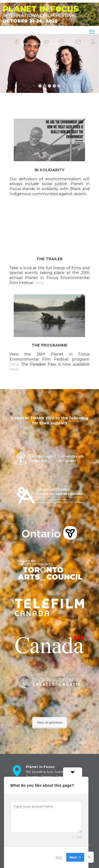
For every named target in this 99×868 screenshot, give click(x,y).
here (39, 283)
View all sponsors (49, 722)
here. (14, 369)
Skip (59, 857)
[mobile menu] (92, 32)
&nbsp (21, 42)
